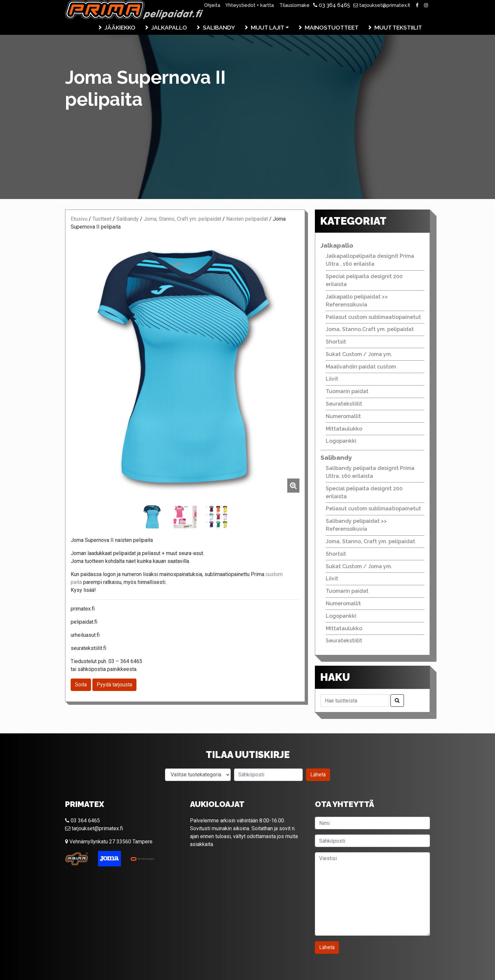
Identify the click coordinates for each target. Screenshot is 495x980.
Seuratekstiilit (344, 404)
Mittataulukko (344, 429)
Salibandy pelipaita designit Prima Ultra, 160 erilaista (370, 472)
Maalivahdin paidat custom (361, 367)
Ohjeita (212, 5)
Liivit (332, 379)
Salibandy (219, 27)
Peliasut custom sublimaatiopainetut (373, 317)
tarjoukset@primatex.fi (382, 5)
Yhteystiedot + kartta (250, 5)
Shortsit (336, 342)
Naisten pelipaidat (247, 219)
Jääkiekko (120, 27)
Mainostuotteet (332, 27)
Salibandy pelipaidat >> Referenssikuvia (356, 525)
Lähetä (318, 775)
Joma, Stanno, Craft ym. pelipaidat (182, 219)
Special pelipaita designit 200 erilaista (364, 280)
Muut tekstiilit (398, 27)
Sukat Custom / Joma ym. (359, 354)
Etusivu (79, 219)
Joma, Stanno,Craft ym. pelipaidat (370, 329)
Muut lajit (268, 27)
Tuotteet (102, 219)
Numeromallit (343, 416)
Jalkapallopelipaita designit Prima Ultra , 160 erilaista (370, 260)
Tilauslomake (295, 5)
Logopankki (341, 441)
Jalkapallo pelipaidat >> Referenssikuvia (357, 301)
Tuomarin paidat (347, 391)
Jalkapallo (169, 27)
